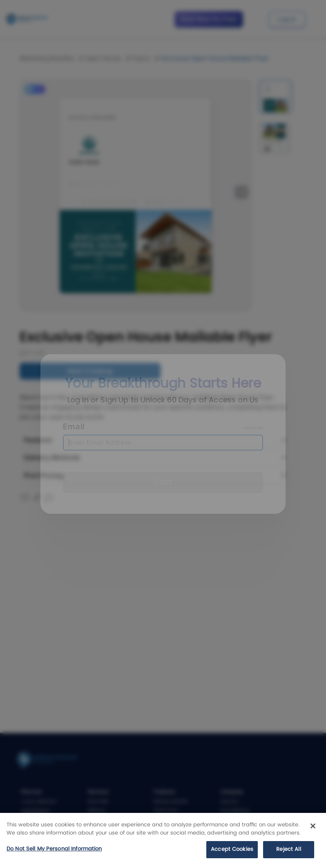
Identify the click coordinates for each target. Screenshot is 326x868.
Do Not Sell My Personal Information (54, 849)
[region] (163, 840)
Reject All (288, 849)
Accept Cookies (232, 849)
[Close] (313, 826)
